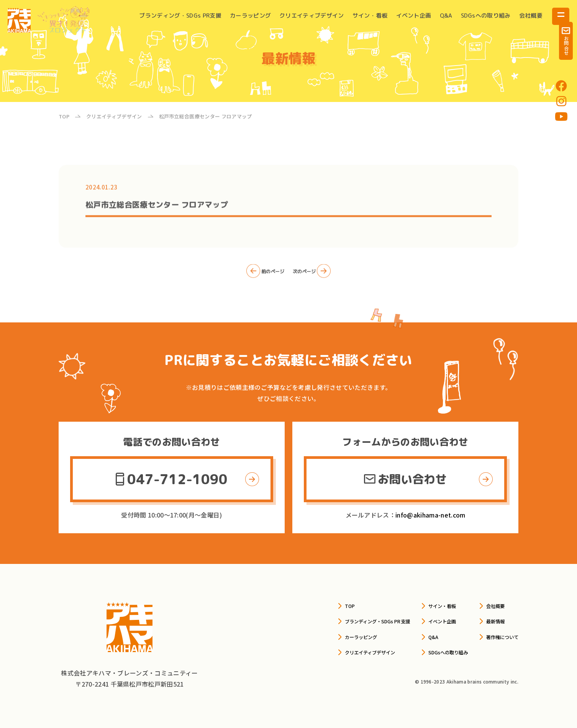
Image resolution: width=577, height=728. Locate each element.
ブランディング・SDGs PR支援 (180, 16)
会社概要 (531, 16)
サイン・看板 (370, 16)
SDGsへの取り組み (486, 16)
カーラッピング (250, 16)
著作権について (497, 636)
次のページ (319, 275)
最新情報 (487, 621)
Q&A (446, 16)
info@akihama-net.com (430, 515)
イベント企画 (414, 16)
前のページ (258, 275)
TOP (302, 605)
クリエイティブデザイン (312, 16)
